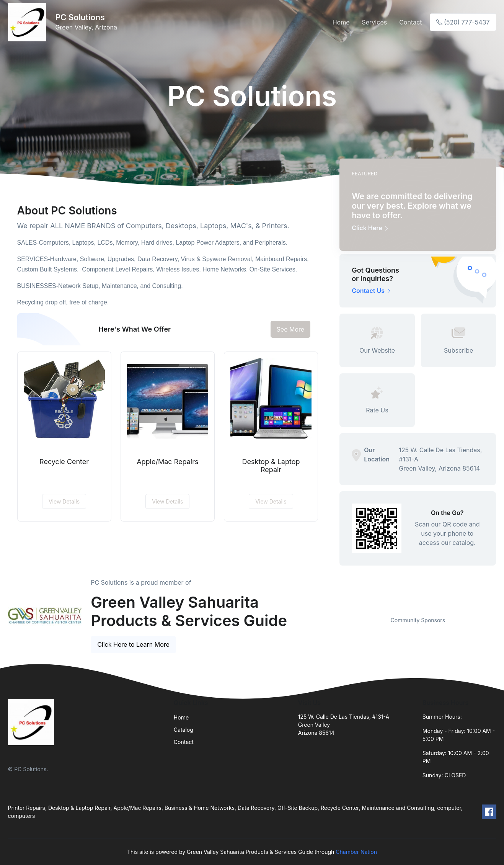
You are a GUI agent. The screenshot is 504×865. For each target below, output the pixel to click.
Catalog (183, 730)
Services (375, 22)
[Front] (29, 22)
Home (341, 22)
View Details (64, 501)
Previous (334, 607)
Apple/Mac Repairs (167, 462)
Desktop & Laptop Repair (271, 466)
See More (291, 329)
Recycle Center (64, 462)
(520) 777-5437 (463, 22)
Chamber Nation (356, 852)
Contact (410, 22)
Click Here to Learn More (133, 644)
